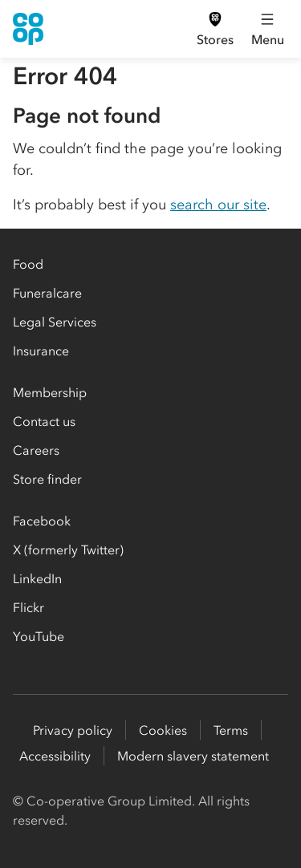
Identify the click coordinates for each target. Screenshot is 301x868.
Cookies (163, 730)
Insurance (41, 351)
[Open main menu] (267, 29)
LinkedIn (37, 578)
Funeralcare (47, 293)
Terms (231, 730)
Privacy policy (73, 730)
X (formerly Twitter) (68, 550)
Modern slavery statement (193, 756)
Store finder (47, 479)
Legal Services (55, 322)
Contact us (44, 421)
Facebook (42, 521)
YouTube (39, 636)
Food (28, 264)
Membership (50, 392)
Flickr (28, 607)
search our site (218, 205)
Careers (36, 450)
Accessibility (55, 756)
